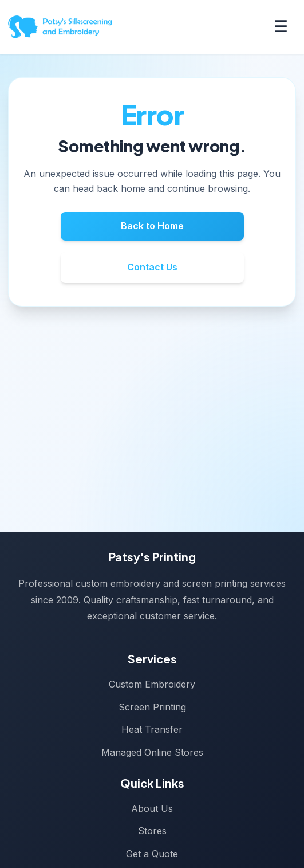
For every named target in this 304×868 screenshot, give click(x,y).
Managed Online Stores (152, 752)
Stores (152, 831)
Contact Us (152, 267)
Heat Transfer (152, 729)
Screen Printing (152, 707)
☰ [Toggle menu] (281, 26)
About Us (152, 808)
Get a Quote (152, 854)
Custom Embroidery (152, 684)
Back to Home (152, 226)
